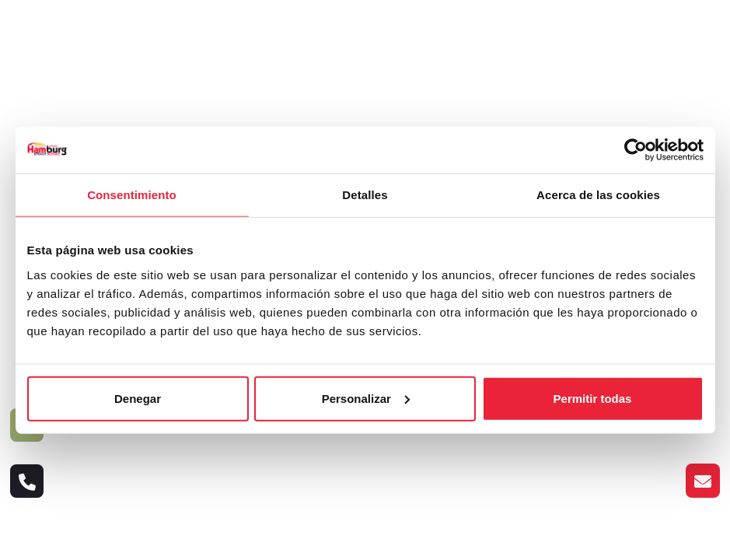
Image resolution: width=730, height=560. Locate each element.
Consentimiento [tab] (132, 195)
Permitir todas (593, 398)
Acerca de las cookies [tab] (598, 195)
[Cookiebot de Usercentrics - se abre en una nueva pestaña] (636, 150)
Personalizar (366, 398)
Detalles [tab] (365, 195)
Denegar (138, 398)
